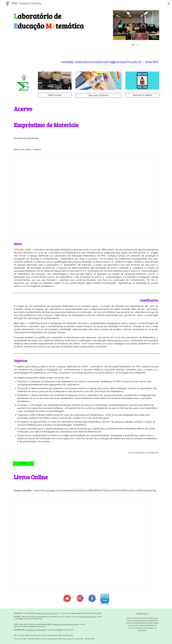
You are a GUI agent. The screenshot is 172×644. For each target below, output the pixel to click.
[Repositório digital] (142, 95)
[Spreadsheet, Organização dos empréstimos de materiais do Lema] (86, 196)
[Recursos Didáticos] (99, 95)
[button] (169, 4)
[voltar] (23, 464)
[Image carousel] (136, 28)
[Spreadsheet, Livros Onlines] (80, 544)
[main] (61, 21)
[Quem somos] (55, 95)
